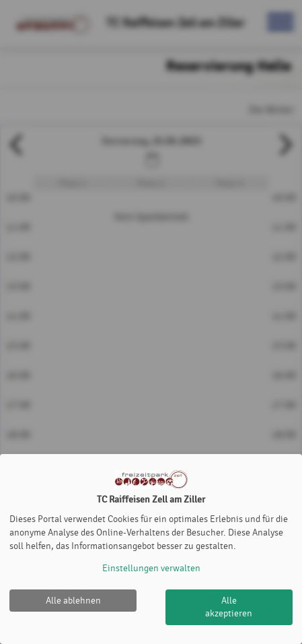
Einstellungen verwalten (151, 568)
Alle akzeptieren (229, 607)
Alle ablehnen (73, 601)
